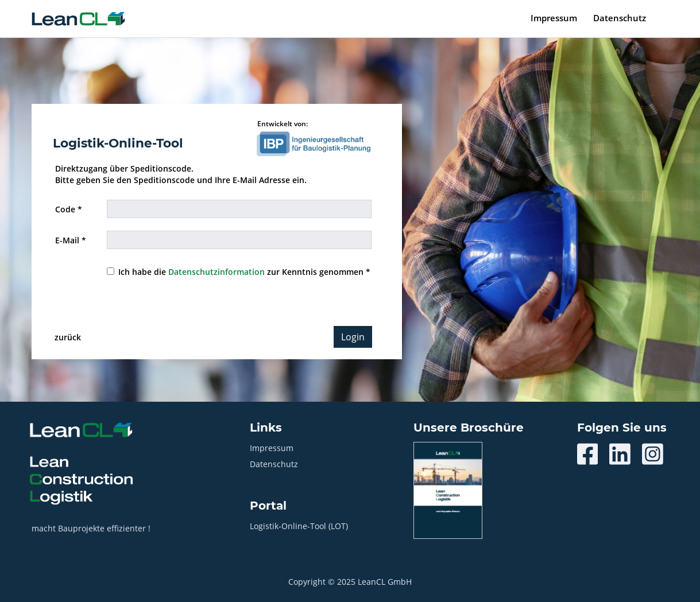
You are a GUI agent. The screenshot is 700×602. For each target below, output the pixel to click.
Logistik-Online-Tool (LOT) (299, 526)
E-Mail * (71, 240)
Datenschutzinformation (216, 272)
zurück (68, 337)
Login (353, 337)
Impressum (554, 18)
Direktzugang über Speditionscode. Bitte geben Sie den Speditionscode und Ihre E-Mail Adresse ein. (181, 174)
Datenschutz (620, 18)
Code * (69, 209)
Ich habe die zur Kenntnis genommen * (244, 272)
